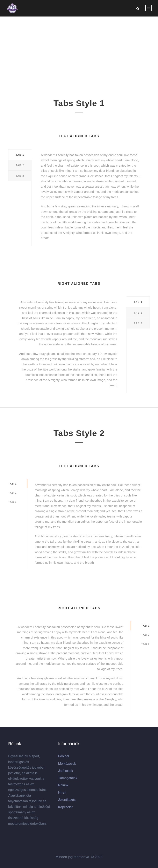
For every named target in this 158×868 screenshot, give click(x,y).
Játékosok (66, 771)
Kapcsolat (65, 807)
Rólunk (63, 785)
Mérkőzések (67, 764)
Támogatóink (68, 778)
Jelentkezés (67, 800)
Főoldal (64, 756)
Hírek (62, 792)
